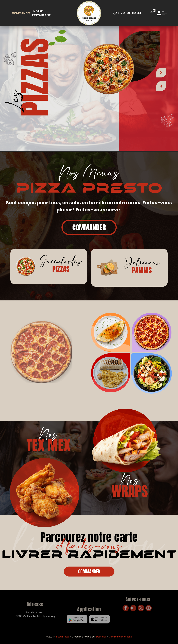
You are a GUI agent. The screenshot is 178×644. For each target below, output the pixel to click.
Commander (21, 13)
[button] (161, 71)
